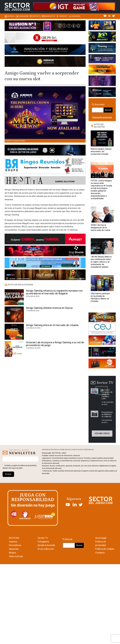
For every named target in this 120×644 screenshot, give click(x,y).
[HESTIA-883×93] (45, 181)
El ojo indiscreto (46, 549)
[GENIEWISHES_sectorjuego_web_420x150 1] (102, 318)
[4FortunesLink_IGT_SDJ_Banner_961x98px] (74, 6)
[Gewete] (102, 81)
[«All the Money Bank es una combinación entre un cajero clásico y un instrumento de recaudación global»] (102, 246)
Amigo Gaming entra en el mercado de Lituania (52, 325)
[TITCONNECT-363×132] (102, 352)
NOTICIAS (14, 538)
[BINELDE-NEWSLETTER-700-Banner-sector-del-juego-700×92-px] (45, 251)
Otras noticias (16, 556)
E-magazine (24, 16)
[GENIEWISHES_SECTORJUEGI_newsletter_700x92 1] (45, 62)
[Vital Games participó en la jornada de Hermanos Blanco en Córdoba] (102, 283)
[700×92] (45, 275)
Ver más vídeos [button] (102, 433)
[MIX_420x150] (102, 364)
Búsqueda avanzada (102, 117)
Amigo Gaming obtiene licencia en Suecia (49, 308)
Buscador (76, 16)
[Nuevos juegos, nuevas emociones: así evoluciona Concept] (102, 138)
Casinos (13, 542)
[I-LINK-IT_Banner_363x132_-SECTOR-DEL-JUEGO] (102, 26)
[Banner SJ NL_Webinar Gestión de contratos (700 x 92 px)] (45, 263)
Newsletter (50, 16)
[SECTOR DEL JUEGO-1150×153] (45, 38)
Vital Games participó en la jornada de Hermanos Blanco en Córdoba (100, 297)
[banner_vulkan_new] (45, 151)
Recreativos (15, 545)
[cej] (102, 329)
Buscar (108, 110)
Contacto (63, 16)
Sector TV (43, 538)
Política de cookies (105, 549)
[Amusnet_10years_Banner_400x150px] (102, 37)
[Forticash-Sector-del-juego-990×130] (45, 50)
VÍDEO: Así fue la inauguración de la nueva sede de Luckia (100, 228)
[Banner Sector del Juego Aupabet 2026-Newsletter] (45, 240)
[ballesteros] (102, 341)
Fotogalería (43, 542)
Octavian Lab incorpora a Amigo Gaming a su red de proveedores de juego (55, 344)
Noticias (11, 16)
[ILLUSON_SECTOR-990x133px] (45, 26)
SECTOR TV (37, 16)
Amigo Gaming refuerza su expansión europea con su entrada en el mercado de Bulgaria (54, 292)
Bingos (12, 553)
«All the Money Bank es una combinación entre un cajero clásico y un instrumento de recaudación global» (101, 262)
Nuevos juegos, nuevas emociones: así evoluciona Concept (101, 151)
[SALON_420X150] (102, 70)
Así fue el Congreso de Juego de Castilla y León (107, 394)
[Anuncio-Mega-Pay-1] (102, 59)
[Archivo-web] (102, 92)
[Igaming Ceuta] (102, 48)
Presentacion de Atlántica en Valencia (107, 414)
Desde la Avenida (46, 545)
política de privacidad (28, 465)
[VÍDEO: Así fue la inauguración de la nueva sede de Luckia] (102, 215)
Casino (8, 141)
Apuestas (14, 549)
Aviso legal (101, 538)
